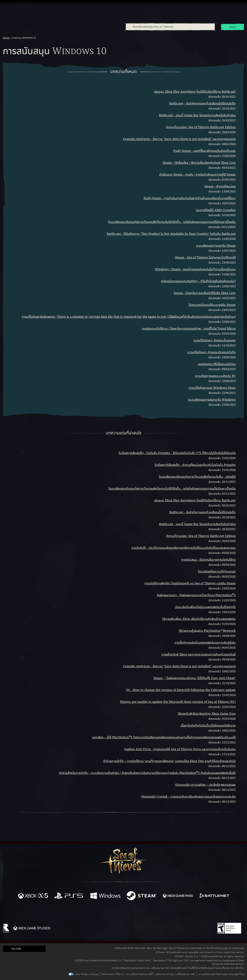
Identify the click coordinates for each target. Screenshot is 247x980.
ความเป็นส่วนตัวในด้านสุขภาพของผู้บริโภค (221, 974)
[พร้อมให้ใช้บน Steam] (142, 896)
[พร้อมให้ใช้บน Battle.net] (214, 896)
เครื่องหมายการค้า (186, 974)
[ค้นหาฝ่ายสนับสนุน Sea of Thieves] (170, 27)
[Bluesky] (157, 913)
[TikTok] (147, 913)
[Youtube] (123, 913)
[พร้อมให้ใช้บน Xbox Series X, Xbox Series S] (33, 896)
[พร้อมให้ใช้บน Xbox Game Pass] (178, 896)
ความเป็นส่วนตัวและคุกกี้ (140, 974)
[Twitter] (98, 913)
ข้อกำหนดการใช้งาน (113, 974)
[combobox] (170, 27)
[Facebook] (89, 912)
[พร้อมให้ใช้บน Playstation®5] (69, 896)
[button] (24, 949)
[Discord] (137, 913)
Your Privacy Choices (87, 974)
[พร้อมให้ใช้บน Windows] (105, 896)
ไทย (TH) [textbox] (16, 949)
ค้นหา (233, 27)
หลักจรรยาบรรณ (164, 974)
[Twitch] (108, 913)
